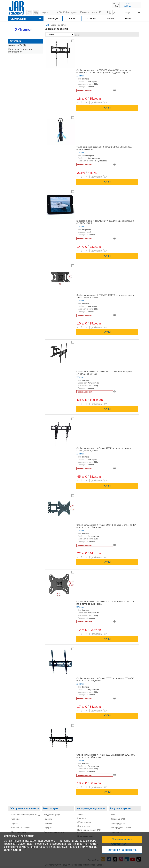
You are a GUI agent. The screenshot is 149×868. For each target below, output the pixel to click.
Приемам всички (122, 839)
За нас (81, 814)
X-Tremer (80, 76)
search (111, 10)
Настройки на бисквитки (122, 850)
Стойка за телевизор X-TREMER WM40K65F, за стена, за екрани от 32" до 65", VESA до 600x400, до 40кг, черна (103, 71)
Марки (53, 25)
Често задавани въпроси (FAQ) (25, 815)
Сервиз (14, 823)
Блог (113, 815)
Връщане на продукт (20, 828)
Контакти (82, 818)
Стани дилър (84, 826)
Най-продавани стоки (121, 828)
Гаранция (15, 819)
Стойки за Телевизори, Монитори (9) (20, 50)
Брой (79, 101)
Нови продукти (118, 823)
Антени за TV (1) (17, 45)
